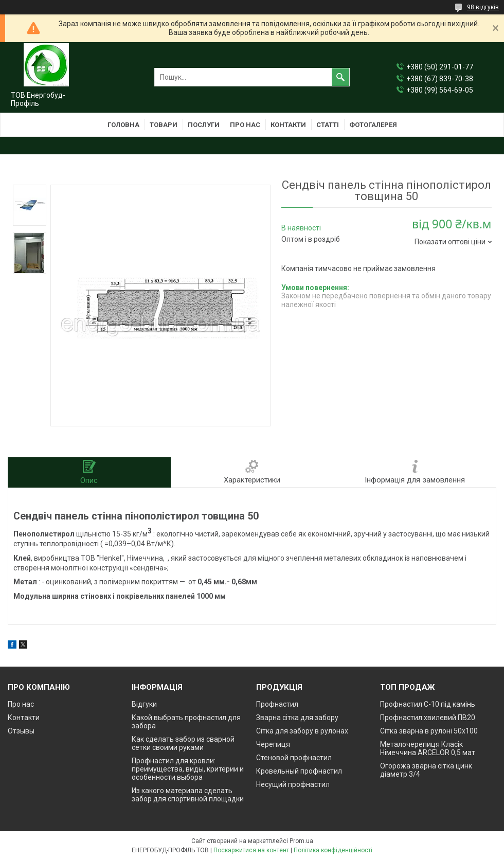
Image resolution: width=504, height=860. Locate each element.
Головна (123, 125)
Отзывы (21, 731)
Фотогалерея (373, 125)
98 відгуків (483, 7)
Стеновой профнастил (294, 758)
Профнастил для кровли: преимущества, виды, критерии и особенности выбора (188, 769)
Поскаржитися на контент (251, 850)
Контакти (288, 125)
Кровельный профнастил (299, 771)
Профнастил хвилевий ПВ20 (428, 718)
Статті (328, 125)
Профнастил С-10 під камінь (428, 704)
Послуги (204, 125)
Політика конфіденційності (333, 850)
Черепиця (273, 744)
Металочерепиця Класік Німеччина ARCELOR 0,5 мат (428, 748)
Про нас (245, 125)
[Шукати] (340, 77)
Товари (164, 125)
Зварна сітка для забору (297, 718)
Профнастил (277, 704)
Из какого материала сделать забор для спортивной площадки (188, 795)
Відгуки (144, 704)
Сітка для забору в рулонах (302, 731)
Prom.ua (301, 841)
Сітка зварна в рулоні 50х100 (429, 731)
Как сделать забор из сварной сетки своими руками (183, 743)
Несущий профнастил (293, 784)
